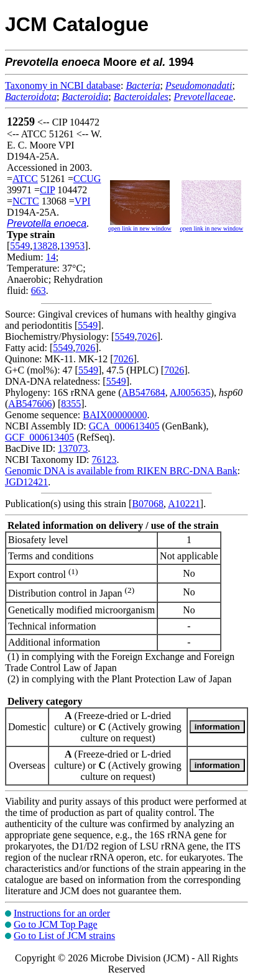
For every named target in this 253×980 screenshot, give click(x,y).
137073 (73, 448)
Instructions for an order (62, 913)
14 (51, 257)
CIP (47, 190)
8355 (71, 404)
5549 (20, 246)
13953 (72, 246)
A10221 (184, 504)
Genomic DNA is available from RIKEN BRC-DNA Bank (121, 471)
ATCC (25, 179)
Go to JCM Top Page (56, 924)
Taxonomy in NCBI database (63, 85)
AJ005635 (190, 392)
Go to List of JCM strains (64, 936)
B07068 (148, 504)
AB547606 (30, 404)
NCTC (26, 201)
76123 (104, 460)
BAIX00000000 (115, 415)
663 (39, 291)
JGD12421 (26, 482)
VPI (83, 201)
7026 (147, 337)
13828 (45, 246)
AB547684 (144, 392)
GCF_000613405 (39, 437)
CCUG (87, 179)
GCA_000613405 (124, 426)
